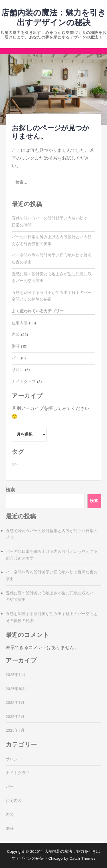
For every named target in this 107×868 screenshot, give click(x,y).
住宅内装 (20, 323)
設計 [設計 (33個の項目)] (15, 465)
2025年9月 (15, 703)
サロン (18, 370)
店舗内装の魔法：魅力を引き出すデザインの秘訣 (53, 18)
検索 (10, 490)
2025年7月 (15, 731)
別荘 (16, 346)
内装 (16, 335)
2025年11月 (16, 675)
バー (16, 358)
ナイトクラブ (24, 382)
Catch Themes (82, 859)
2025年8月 (15, 717)
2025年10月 (16, 689)
